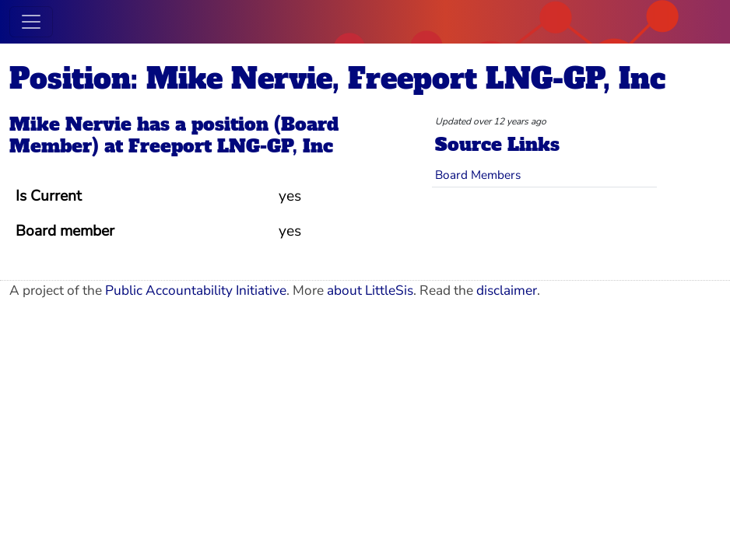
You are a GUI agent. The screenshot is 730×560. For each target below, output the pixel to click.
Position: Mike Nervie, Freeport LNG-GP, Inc (337, 79)
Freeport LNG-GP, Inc (231, 146)
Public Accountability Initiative (196, 290)
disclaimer (507, 290)
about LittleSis (370, 290)
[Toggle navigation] (31, 22)
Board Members (478, 175)
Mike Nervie (70, 124)
